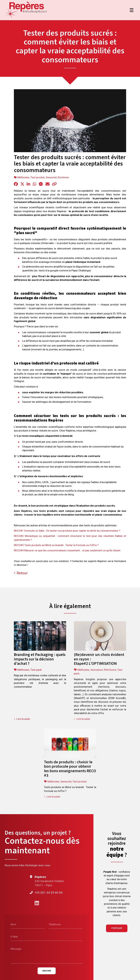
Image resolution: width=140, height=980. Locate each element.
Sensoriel (51, 177)
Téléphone (55, 924)
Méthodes (23, 177)
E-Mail (14, 936)
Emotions (63, 177)
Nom (13, 924)
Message (16, 949)
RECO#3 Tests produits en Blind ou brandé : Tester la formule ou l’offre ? (56, 545)
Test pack (36, 670)
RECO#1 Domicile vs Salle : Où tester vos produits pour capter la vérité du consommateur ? (67, 531)
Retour (21, 573)
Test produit (37, 177)
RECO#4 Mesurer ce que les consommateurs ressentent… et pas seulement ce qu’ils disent (67, 550)
